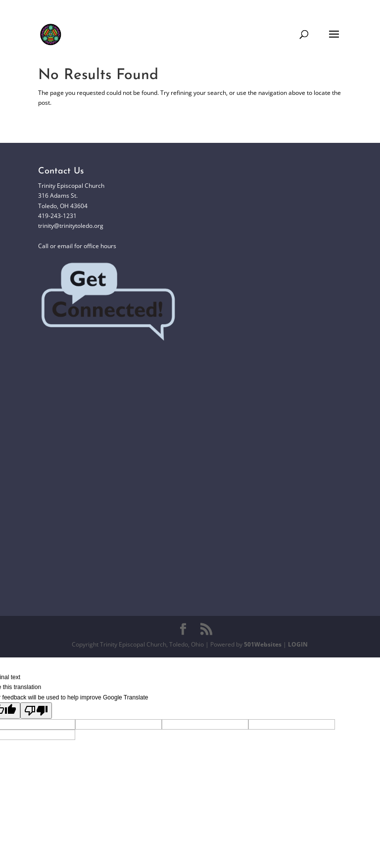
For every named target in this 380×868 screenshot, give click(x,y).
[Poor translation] (36, 711)
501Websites (263, 644)
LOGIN (298, 644)
